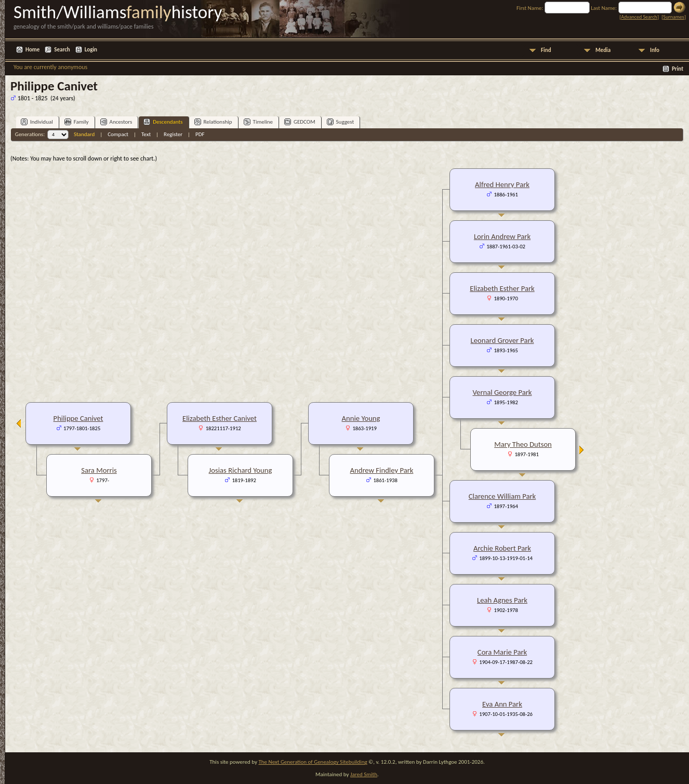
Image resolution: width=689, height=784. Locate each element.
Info (655, 50)
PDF (200, 134)
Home (32, 50)
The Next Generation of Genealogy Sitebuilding (313, 762)
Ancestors (116, 122)
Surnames (673, 17)
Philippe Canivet (78, 418)
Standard (84, 134)
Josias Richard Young (241, 470)
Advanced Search (639, 17)
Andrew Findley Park (382, 470)
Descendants (163, 122)
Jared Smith (364, 774)
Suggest (341, 122)
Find (546, 50)
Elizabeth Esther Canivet (220, 418)
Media (603, 50)
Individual (37, 122)
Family (77, 122)
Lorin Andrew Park (502, 236)
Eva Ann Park (502, 704)
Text (146, 134)
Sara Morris (99, 470)
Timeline (258, 122)
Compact (118, 134)
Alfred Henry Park (502, 184)
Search (62, 50)
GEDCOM (300, 122)
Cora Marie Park (502, 652)
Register (173, 134)
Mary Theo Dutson (523, 444)
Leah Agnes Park (502, 600)
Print (678, 69)
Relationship (213, 122)
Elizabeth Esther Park (502, 288)
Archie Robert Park (502, 548)
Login (91, 50)
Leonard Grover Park (502, 340)
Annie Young (361, 418)
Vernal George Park (502, 392)
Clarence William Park (502, 496)
